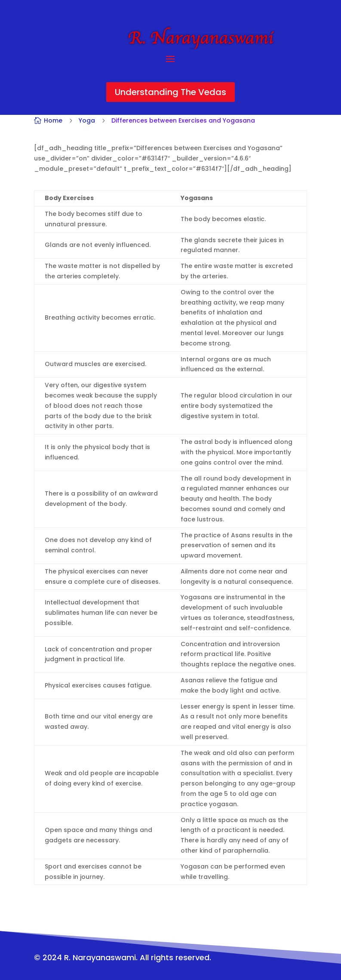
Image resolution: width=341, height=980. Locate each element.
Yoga (87, 120)
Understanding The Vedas (170, 92)
